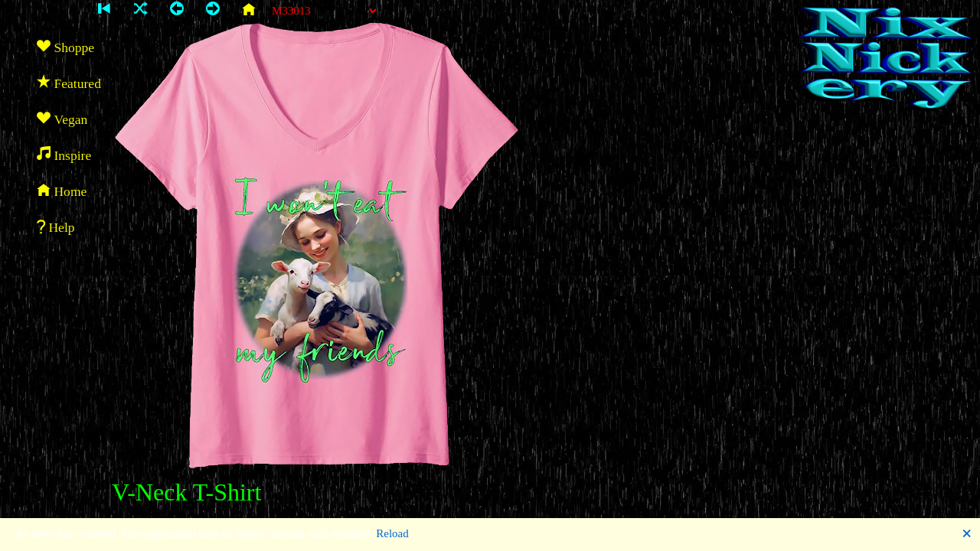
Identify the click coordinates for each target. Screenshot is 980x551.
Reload (392, 533)
